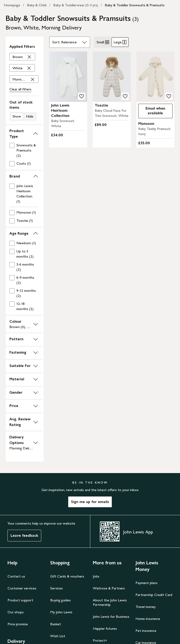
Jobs (96, 576)
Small (103, 42)
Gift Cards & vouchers (67, 576)
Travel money (146, 607)
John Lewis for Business (111, 616)
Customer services (22, 588)
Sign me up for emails (90, 502)
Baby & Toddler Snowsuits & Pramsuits (135, 5)
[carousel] (68, 77)
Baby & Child (37, 5)
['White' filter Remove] (22, 68)
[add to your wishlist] (82, 96)
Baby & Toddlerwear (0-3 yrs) (76, 5)
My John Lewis (61, 612)
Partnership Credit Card (154, 595)
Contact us (16, 576)
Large (120, 42)
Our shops (16, 612)
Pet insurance (146, 631)
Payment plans (146, 583)
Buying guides (60, 600)
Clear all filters (20, 89)
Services (56, 588)
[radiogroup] (112, 42)
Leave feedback (24, 535)
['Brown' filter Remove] (22, 57)
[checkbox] (23, 150)
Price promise (18, 624)
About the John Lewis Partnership (110, 602)
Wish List (58, 636)
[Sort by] (70, 42)
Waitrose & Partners (109, 588)
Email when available (152, 111)
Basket (56, 624)
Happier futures (105, 628)
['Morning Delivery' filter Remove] (24, 79)
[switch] (24, 110)
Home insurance (148, 619)
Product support (20, 600)
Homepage (12, 5)
